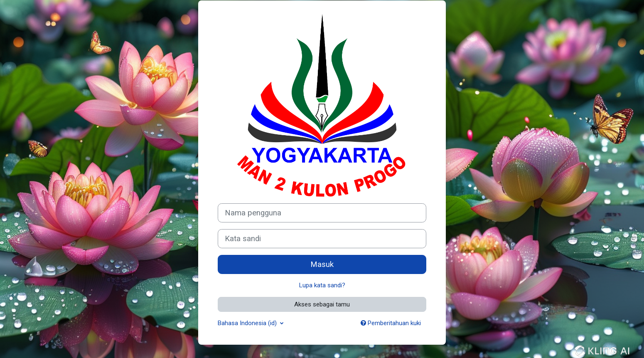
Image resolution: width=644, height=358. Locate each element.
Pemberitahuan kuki (391, 323)
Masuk (322, 264)
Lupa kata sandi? (322, 285)
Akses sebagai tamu (322, 304)
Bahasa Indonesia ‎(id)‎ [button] (248, 323)
